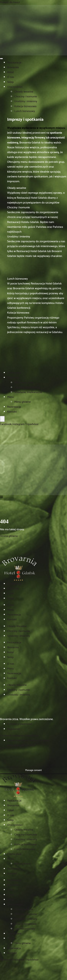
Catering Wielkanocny (27, 387)
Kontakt (12, 412)
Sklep (10, 82)
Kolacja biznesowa (25, 106)
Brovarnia (13, 67)
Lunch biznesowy (25, 111)
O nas (11, 77)
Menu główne (23, 402)
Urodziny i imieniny (26, 101)
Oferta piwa (14, 373)
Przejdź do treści (10, 2)
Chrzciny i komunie (26, 97)
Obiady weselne (24, 92)
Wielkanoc (13, 378)
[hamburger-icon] (1, 59)
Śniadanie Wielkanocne (28, 392)
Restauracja (14, 63)
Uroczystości (15, 87)
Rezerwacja (14, 407)
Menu (11, 397)
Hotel (10, 72)
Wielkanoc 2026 (24, 383)
